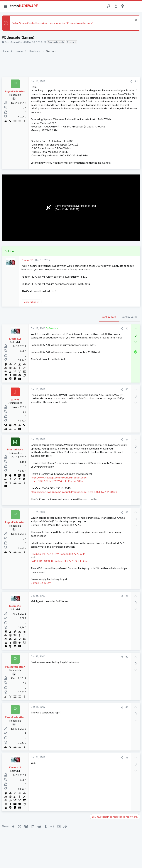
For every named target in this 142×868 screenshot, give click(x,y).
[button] (6, 6)
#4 (127, 440)
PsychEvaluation (14, 42)
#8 (127, 707)
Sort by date (109, 317)
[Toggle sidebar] (130, 6)
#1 (136, 81)
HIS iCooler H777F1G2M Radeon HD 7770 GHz (58, 554)
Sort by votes (130, 317)
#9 (127, 758)
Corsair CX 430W (41, 583)
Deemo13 (27, 260)
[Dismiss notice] (135, 21)
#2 (127, 328)
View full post (31, 302)
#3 (127, 389)
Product (71, 42)
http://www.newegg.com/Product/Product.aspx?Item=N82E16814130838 (74, 492)
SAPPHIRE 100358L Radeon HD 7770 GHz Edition (60, 561)
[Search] (137, 6)
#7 (127, 657)
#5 (127, 512)
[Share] (131, 81)
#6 (127, 596)
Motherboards (56, 42)
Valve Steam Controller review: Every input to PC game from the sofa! (53, 23)
